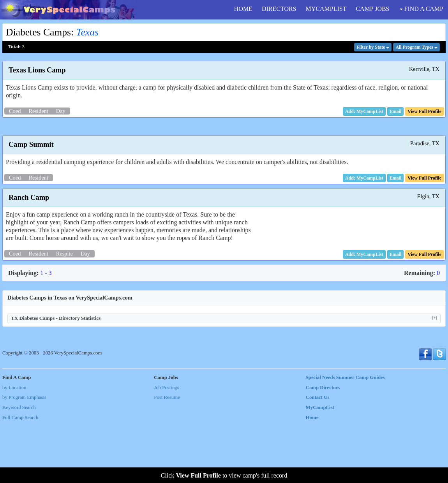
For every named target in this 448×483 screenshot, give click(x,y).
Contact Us (318, 458)
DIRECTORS (279, 9)
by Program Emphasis (24, 458)
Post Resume (167, 458)
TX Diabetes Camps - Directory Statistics (224, 378)
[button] (396, 111)
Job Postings (166, 448)
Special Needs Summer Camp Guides (345, 438)
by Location (14, 448)
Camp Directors (323, 448)
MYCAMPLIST (326, 9)
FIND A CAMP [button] (422, 9)
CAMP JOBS (372, 9)
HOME (243, 9)
